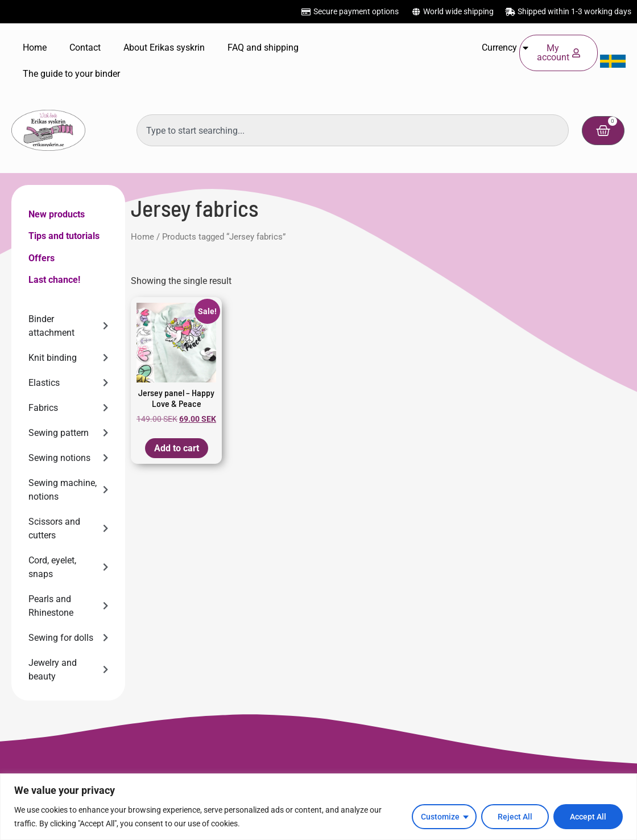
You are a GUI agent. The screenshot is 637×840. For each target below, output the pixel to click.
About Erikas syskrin (164, 48)
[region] (318, 807)
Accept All (588, 817)
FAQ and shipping (263, 48)
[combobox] (353, 130)
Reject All (515, 817)
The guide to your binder (71, 74)
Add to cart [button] (177, 448)
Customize (440, 817)
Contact (85, 48)
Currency (505, 48)
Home (35, 48)
